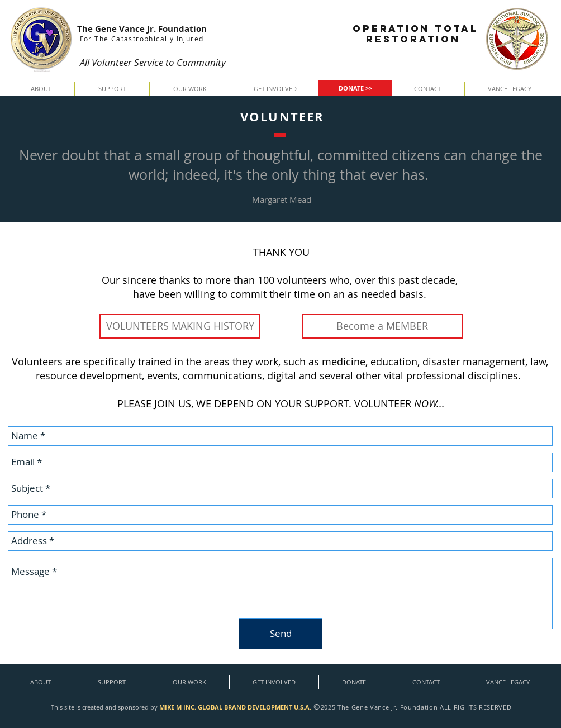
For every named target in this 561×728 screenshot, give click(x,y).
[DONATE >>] (355, 88)
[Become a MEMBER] (382, 326)
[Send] (280, 634)
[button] (41, 89)
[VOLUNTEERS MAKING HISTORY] (180, 326)
